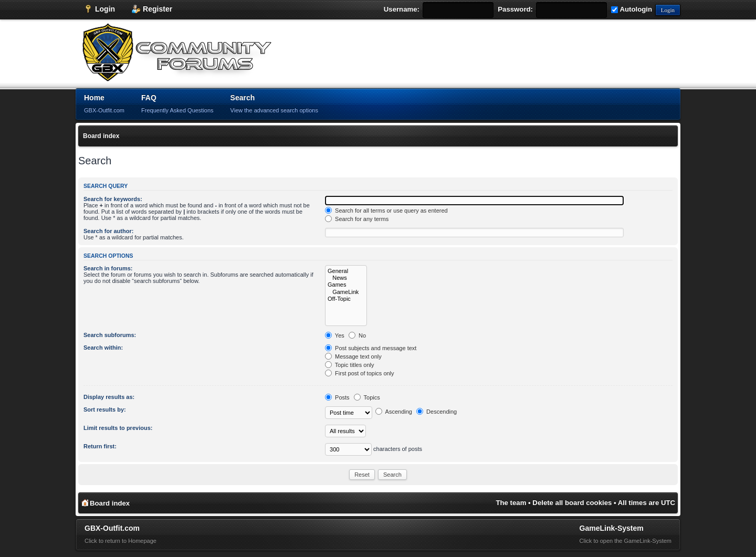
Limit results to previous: (118, 428)
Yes (335, 335)
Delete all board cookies (572, 503)
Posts (337, 397)
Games (346, 285)
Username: (402, 9)
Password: (515, 9)
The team (511, 503)
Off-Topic (346, 299)
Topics (367, 397)
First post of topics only (360, 373)
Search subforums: (110, 335)
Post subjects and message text (371, 348)
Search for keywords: (113, 199)
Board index (101, 136)
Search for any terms (357, 219)
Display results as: (109, 397)
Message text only (353, 356)
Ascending (394, 412)
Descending (437, 412)
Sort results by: (105, 409)
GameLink (346, 292)
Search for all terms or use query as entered (386, 211)
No (357, 335)
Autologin (632, 9)
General (346, 271)
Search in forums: (108, 268)
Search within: (103, 348)
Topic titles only (349, 365)
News (346, 278)
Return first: (100, 446)
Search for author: (108, 231)
